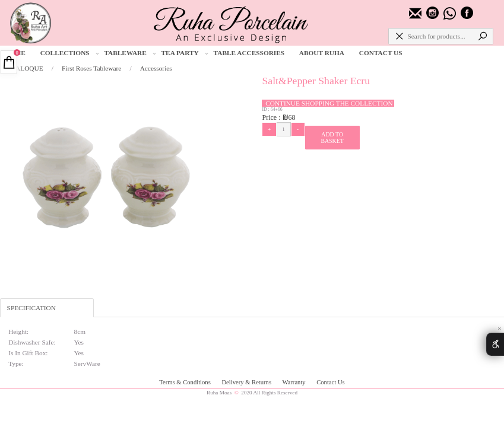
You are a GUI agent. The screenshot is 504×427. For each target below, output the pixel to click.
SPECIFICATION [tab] (31, 308)
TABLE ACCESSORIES (249, 53)
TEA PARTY (185, 53)
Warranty (294, 382)
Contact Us (330, 382)
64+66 (277, 109)
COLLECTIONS (70, 53)
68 (292, 117)
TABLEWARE (130, 53)
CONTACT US (381, 53)
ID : (266, 109)
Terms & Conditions (186, 382)
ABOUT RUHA (322, 53)
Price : (272, 117)
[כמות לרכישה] (284, 129)
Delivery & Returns (247, 382)
